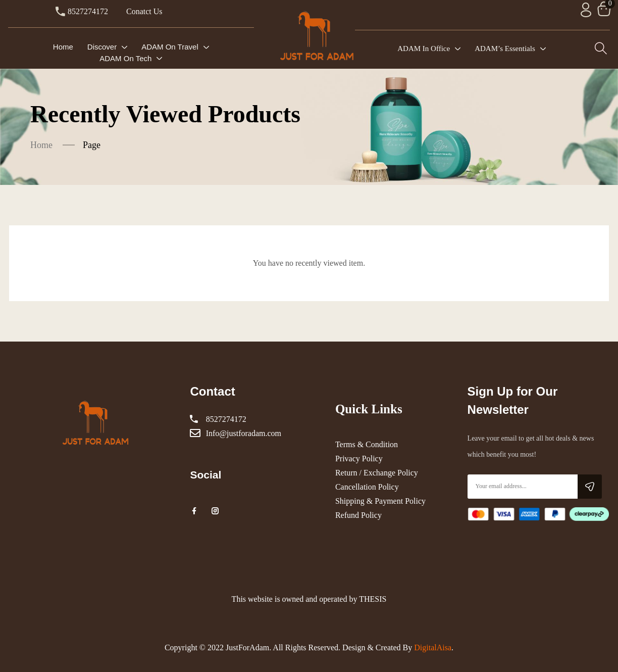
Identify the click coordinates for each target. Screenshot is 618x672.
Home (41, 145)
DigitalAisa (433, 647)
